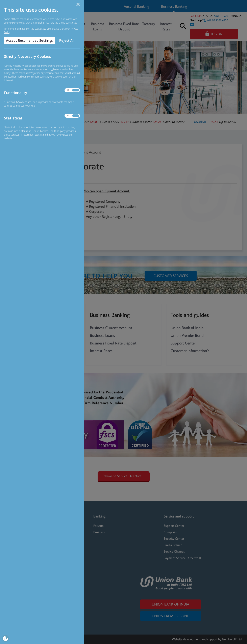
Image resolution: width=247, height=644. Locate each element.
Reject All (67, 40)
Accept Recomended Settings (29, 40)
